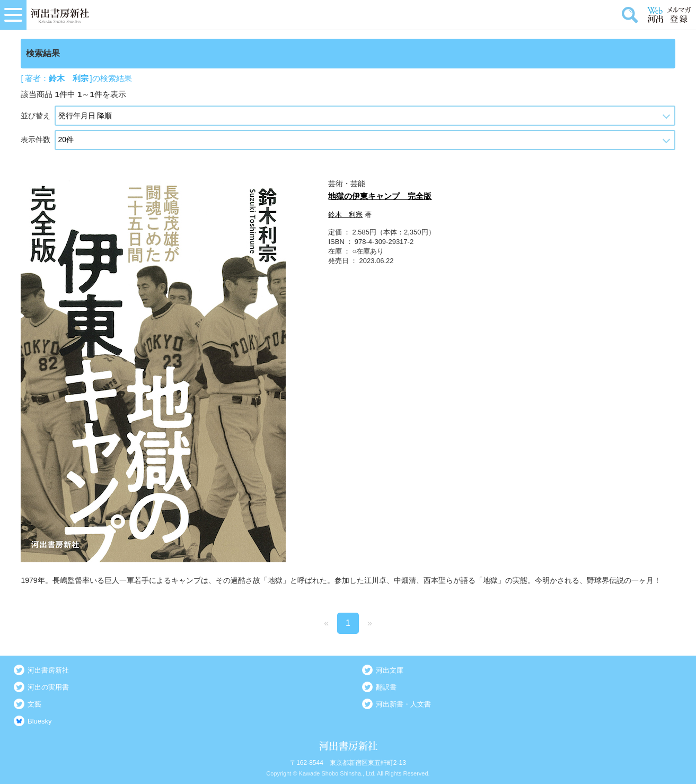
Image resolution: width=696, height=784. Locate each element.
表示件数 (36, 140)
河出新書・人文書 (403, 704)
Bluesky (40, 721)
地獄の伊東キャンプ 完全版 (380, 196)
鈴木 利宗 (345, 215)
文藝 (34, 704)
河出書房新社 (48, 670)
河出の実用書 (48, 687)
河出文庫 (390, 670)
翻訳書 (386, 687)
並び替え (36, 116)
